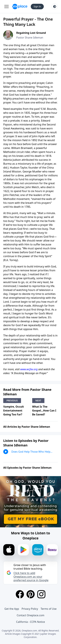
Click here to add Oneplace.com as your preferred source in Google (31, 577)
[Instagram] (41, 594)
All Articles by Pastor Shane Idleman (27, 427)
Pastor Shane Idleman (30, 38)
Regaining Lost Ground (31, 33)
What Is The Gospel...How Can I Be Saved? (44, 411)
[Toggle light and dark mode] (55, 7)
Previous (12, 400)
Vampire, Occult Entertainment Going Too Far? (14, 411)
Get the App (12, 609)
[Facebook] (20, 594)
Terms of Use (49, 609)
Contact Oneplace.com (31, 615)
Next (38, 400)
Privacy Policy (30, 609)
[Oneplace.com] (20, 7)
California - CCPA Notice (30, 622)
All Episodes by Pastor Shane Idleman (27, 468)
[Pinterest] (31, 594)
